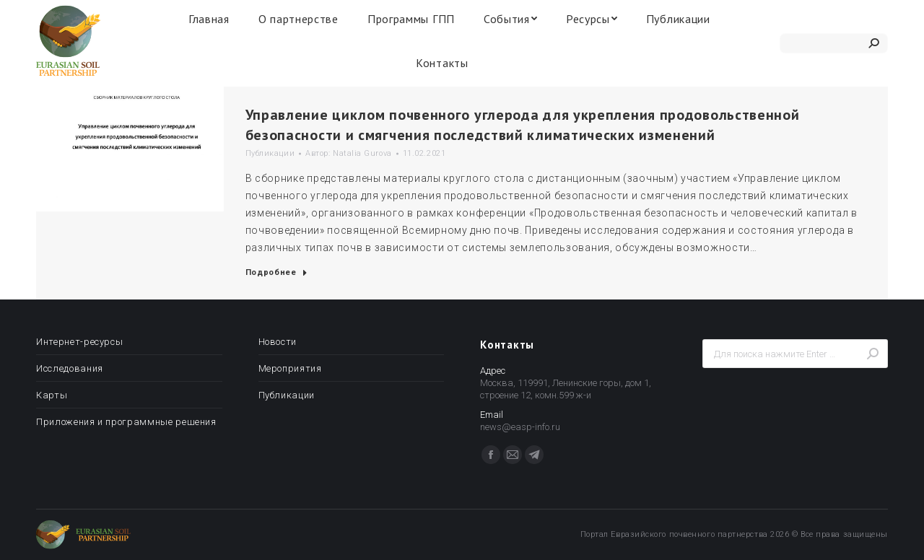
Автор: (349, 153)
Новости (278, 342)
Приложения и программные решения (126, 422)
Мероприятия (290, 368)
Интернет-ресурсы (79, 342)
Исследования (70, 368)
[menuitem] (209, 18)
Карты (52, 395)
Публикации (270, 153)
